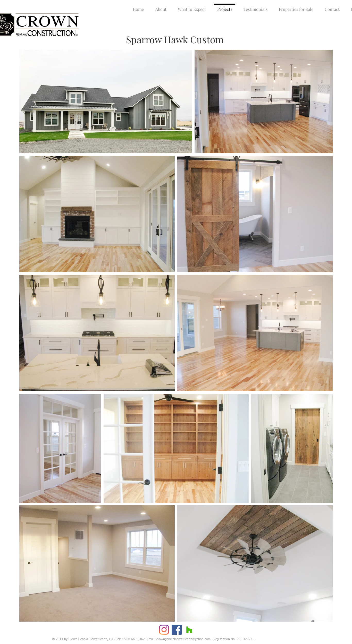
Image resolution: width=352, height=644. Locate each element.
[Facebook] (177, 630)
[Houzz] (189, 630)
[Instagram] (164, 630)
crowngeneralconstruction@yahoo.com (183, 639)
